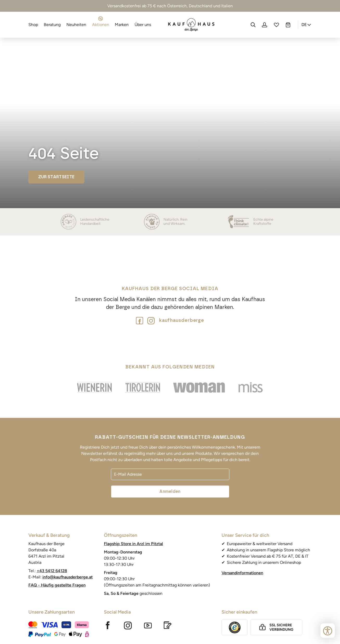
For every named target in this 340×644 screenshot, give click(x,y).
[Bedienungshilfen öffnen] (328, 631)
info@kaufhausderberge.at (68, 577)
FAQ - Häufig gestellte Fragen (57, 585)
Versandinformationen (242, 573)
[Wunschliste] (276, 25)
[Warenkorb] (288, 25)
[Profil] (265, 25)
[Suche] (253, 25)
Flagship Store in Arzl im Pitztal (133, 544)
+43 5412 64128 (52, 571)
